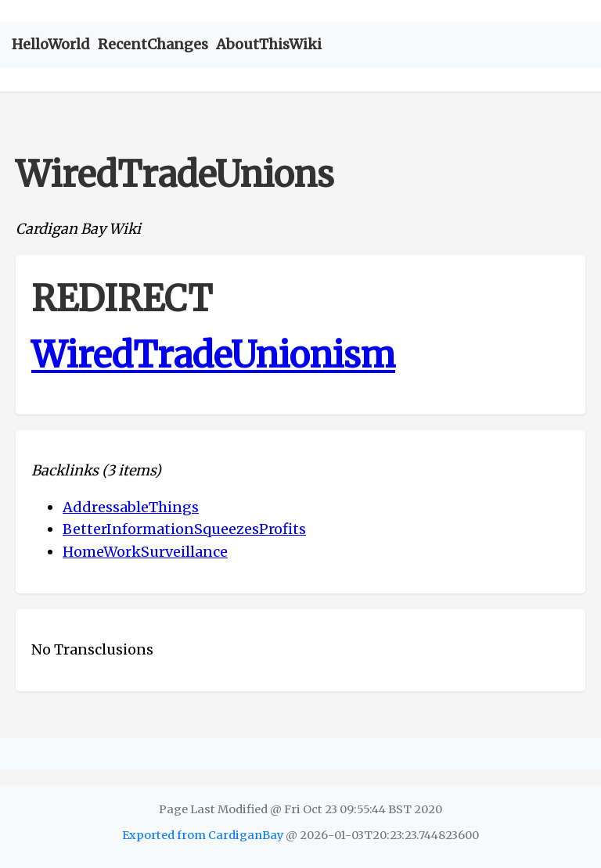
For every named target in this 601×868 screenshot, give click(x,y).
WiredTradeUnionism (213, 355)
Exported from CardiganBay (203, 835)
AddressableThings (131, 507)
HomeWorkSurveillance (145, 552)
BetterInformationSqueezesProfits (184, 529)
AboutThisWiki (269, 44)
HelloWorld (51, 44)
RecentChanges (153, 44)
